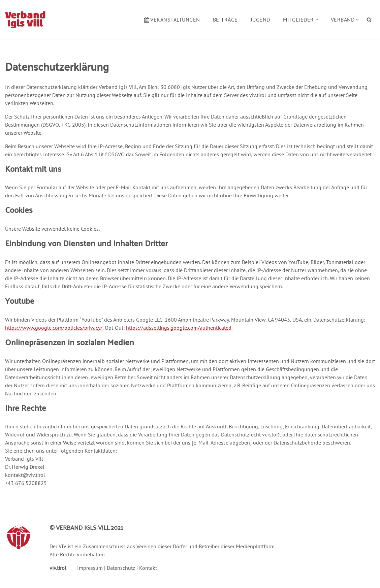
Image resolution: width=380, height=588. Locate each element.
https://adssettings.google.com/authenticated (179, 328)
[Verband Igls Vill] (25, 20)
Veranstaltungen (172, 20)
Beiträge (225, 20)
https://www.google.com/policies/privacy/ (54, 328)
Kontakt (148, 568)
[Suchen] (369, 20)
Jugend (260, 20)
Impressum (90, 568)
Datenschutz (121, 568)
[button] (317, 20)
